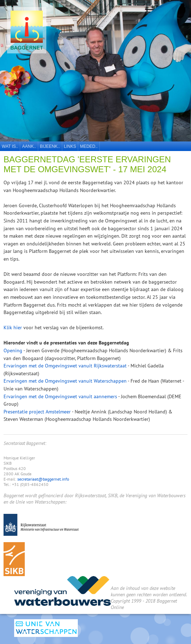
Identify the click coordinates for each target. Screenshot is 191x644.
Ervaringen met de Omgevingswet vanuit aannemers (60, 396)
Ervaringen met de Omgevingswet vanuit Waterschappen (65, 381)
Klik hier (13, 327)
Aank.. (29, 146)
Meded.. (89, 146)
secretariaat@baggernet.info (43, 479)
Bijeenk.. (50, 146)
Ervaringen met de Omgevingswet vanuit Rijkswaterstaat (65, 365)
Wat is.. (10, 146)
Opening (13, 350)
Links (70, 146)
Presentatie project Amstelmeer (37, 411)
